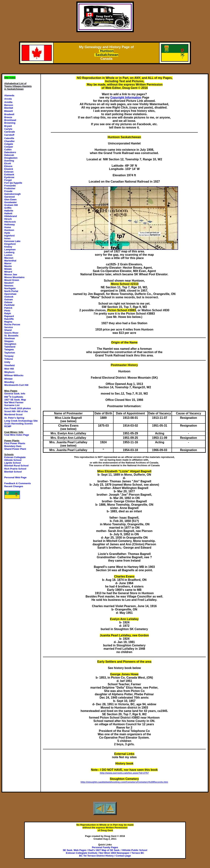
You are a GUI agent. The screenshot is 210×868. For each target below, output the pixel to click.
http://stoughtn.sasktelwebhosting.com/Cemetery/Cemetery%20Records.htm (124, 782)
